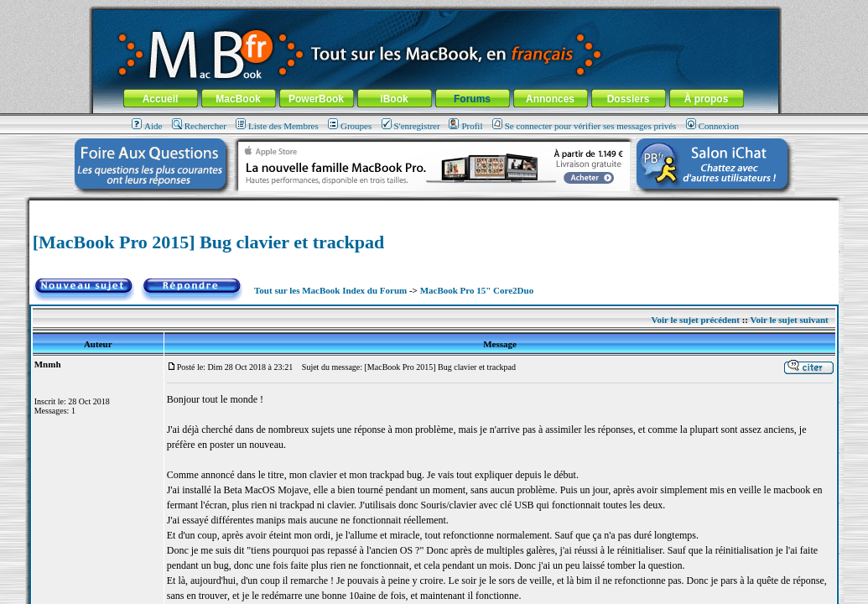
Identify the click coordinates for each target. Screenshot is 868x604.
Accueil (161, 99)
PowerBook (316, 99)
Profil (465, 126)
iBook (394, 99)
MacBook (238, 99)
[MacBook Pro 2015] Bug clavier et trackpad (209, 242)
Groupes (350, 126)
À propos (707, 99)
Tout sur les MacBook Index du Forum (330, 290)
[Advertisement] (434, 207)
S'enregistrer (411, 126)
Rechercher (199, 126)
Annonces (550, 99)
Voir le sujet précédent (696, 320)
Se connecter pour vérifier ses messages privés (585, 126)
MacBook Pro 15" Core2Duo (477, 290)
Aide (147, 126)
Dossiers (629, 99)
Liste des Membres (277, 126)
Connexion (712, 126)
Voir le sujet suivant (790, 320)
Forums (472, 99)
